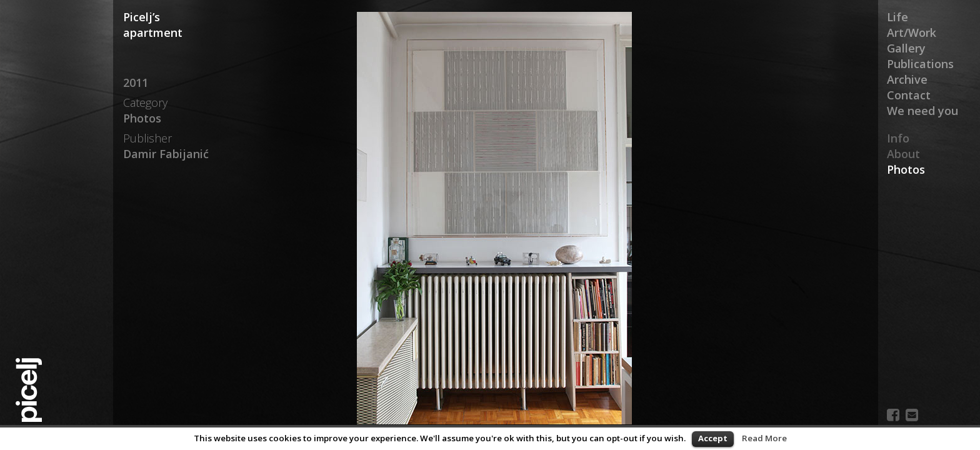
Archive (907, 79)
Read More (764, 438)
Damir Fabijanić (166, 154)
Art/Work (912, 32)
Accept (713, 438)
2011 (136, 82)
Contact (909, 95)
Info (898, 138)
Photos (906, 169)
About (903, 154)
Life (897, 17)
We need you (922, 111)
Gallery (906, 48)
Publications (920, 64)
